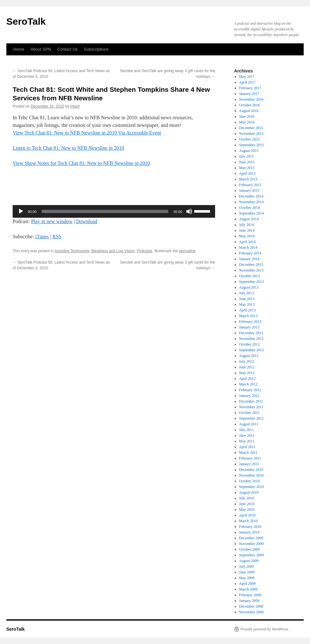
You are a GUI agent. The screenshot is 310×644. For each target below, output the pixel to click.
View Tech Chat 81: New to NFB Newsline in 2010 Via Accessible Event (87, 133)
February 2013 (250, 322)
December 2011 (251, 401)
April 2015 (247, 173)
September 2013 (251, 282)
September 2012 (251, 350)
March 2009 (248, 589)
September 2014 (251, 213)
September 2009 (251, 555)
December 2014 (251, 196)
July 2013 (247, 293)
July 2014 (247, 225)
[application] (114, 211)
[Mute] (189, 211)
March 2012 (248, 384)
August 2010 (249, 492)
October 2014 (250, 208)
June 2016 (247, 116)
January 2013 (249, 327)
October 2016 (250, 105)
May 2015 (247, 168)
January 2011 (249, 464)
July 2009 (247, 566)
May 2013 (247, 304)
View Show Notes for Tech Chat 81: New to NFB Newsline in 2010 (81, 163)
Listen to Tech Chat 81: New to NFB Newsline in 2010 (68, 148)
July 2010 (247, 498)
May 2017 (247, 77)
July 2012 (247, 361)
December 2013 (251, 265)
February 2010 (250, 527)
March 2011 (248, 453)
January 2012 (249, 396)
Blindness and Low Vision (113, 251)
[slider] (105, 211)
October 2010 (250, 481)
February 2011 (250, 458)
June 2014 (247, 230)
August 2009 (249, 561)
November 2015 (251, 134)
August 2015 (249, 151)
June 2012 (247, 367)
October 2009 (250, 549)
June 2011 (247, 435)
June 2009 (247, 572)
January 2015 (249, 191)
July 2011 (247, 430)
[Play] (21, 211)
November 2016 (251, 99)
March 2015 (248, 179)
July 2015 (247, 156)
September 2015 (251, 145)
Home (19, 49)
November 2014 (251, 202)
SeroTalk (26, 21)
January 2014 (249, 259)
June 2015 (247, 162)
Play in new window (52, 221)
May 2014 (247, 236)
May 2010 (247, 510)
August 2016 (249, 111)
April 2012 (247, 378)
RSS (57, 237)
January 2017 (249, 94)
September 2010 (251, 487)
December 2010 (251, 470)
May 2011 (247, 441)
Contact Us (67, 49)
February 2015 (250, 185)
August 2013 (249, 287)
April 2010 (247, 515)
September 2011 (251, 418)
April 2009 (247, 584)
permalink (187, 251)
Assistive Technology (72, 251)
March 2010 (248, 521)
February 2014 (250, 253)
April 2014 (247, 242)
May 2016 (247, 122)
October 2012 (250, 344)
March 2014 (248, 247)
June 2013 (247, 299)
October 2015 (250, 139)
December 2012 (251, 333)
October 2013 (250, 276)
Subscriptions (96, 49)
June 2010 (247, 504)
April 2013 (247, 310)
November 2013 (251, 270)
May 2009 (247, 578)
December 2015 (251, 128)
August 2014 (249, 219)
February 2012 (250, 390)
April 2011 (247, 447)
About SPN (41, 49)
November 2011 (251, 407)
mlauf (75, 106)
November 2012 (251, 339)
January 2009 (249, 601)
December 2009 (251, 538)
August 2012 (249, 356)
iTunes (42, 237)
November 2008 (251, 612)
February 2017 (250, 88)
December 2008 (251, 606)
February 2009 (250, 595)
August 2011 (249, 424)
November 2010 (251, 475)
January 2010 (249, 532)
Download (87, 221)
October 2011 (249, 413)
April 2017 (247, 82)
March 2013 (248, 316)
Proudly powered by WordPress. (265, 629)
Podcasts (144, 251)
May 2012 (247, 373)
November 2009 (251, 544)
